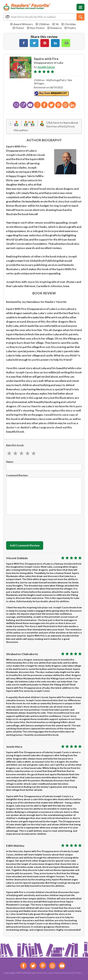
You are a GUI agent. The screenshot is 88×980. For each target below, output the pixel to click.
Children (42, 24)
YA (55, 24)
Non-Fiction (36, 28)
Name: (10, 462)
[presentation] (42, 527)
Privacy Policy (61, 973)
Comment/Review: (17, 475)
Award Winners (21, 24)
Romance (54, 28)
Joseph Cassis (46, 67)
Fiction (18, 28)
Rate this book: (15, 445)
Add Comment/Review (25, 545)
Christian (69, 24)
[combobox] (44, 17)
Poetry (70, 28)
